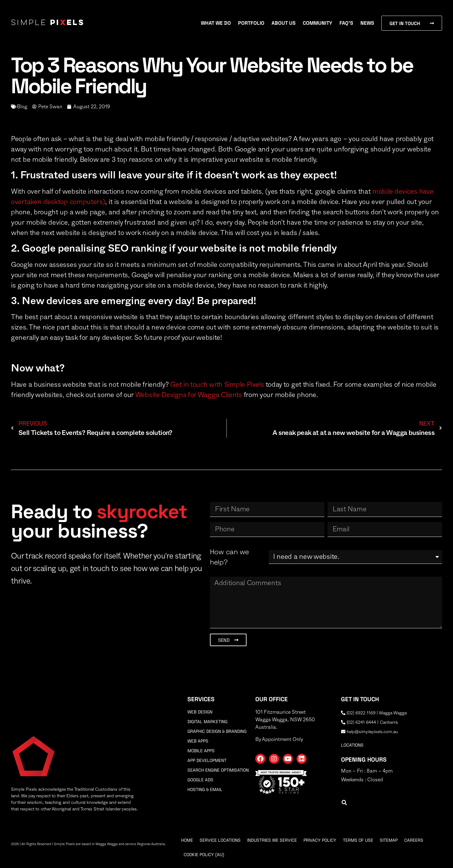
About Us (284, 23)
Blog (22, 107)
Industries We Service (272, 840)
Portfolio (251, 23)
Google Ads (200, 780)
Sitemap (389, 840)
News (367, 23)
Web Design (200, 712)
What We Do (216, 23)
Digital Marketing (207, 722)
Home (187, 840)
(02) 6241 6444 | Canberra (369, 722)
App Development (207, 760)
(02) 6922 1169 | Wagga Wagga (374, 713)
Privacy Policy (320, 840)
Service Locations (220, 840)
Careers (414, 840)
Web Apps (198, 741)
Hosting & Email (205, 789)
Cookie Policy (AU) (204, 855)
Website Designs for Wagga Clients (189, 395)
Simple (48, 23)
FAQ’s (346, 23)
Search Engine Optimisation (218, 770)
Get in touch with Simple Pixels (217, 385)
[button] (344, 803)
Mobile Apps (201, 751)
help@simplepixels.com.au (369, 732)
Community (318, 23)
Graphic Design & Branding (217, 731)
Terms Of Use (358, 840)
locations (352, 745)
